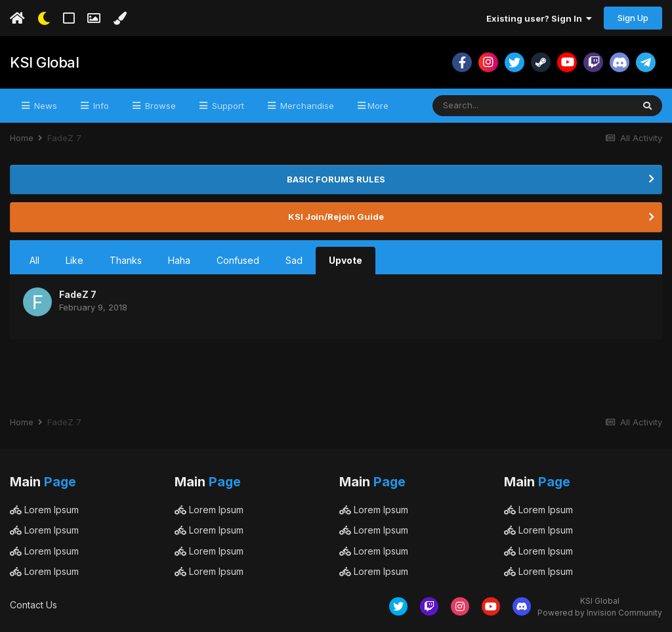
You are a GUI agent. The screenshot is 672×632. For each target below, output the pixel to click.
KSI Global (44, 62)
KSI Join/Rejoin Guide (336, 217)
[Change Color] (120, 18)
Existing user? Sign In (539, 18)
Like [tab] (74, 260)
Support (227, 106)
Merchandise (306, 106)
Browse (159, 106)
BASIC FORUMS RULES (336, 179)
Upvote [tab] (346, 260)
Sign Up (633, 18)
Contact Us (33, 605)
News (44, 106)
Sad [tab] (294, 260)
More (378, 106)
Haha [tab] (179, 260)
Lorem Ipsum (44, 510)
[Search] (490, 106)
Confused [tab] (238, 260)
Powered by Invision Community (600, 613)
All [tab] (34, 260)
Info (100, 106)
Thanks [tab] (126, 260)
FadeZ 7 (78, 294)
